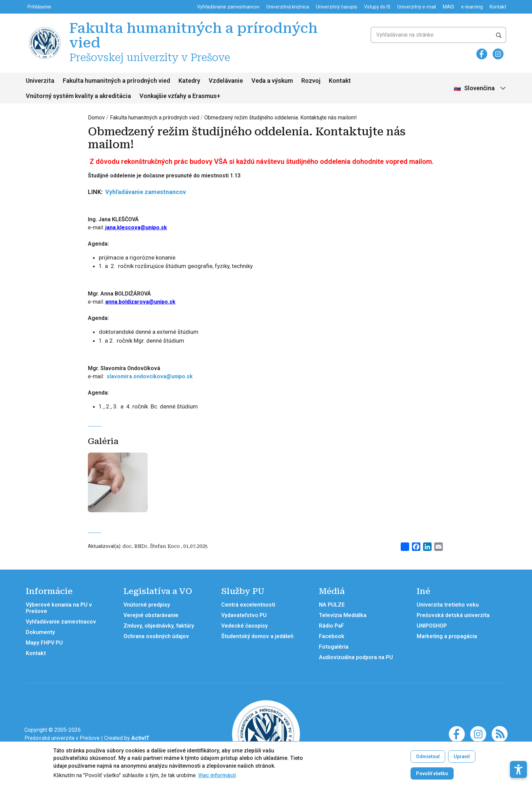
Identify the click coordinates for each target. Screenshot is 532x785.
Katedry (189, 81)
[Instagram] (498, 54)
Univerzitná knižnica (288, 7)
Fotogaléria (334, 647)
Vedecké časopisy (244, 626)
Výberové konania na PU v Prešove (59, 608)
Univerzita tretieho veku (448, 605)
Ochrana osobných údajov (156, 636)
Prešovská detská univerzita (453, 615)
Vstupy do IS (377, 7)
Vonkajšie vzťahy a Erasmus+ (180, 96)
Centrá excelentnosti (248, 605)
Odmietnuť (428, 757)
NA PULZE (332, 605)
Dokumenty (40, 632)
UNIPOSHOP (432, 626)
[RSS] (500, 734)
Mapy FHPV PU (44, 643)
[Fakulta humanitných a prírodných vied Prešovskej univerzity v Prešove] (45, 28)
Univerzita (40, 81)
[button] (518, 755)
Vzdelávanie (226, 81)
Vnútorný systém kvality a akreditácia (78, 96)
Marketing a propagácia (447, 636)
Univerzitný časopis (337, 7)
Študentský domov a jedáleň (257, 636)
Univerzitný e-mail (417, 7)
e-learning (472, 7)
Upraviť (462, 757)
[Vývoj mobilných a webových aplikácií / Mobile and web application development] (140, 738)
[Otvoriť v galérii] (118, 485)
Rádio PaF (331, 626)
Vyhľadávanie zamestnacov (61, 622)
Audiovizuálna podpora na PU (356, 657)
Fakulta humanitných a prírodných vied (116, 81)
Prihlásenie (39, 7)
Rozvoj (311, 81)
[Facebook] (482, 54)
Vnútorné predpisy (147, 605)
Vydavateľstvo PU (244, 615)
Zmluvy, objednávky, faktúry (159, 626)
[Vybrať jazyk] (480, 88)
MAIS (449, 7)
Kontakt (498, 7)
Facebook (332, 636)
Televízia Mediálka (343, 615)
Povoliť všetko (432, 773)
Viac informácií (217, 776)
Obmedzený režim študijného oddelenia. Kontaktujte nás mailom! (281, 118)
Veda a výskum (272, 81)
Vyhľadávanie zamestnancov (228, 7)
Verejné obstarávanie (151, 615)
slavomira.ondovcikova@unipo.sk (150, 376)
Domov (96, 118)
